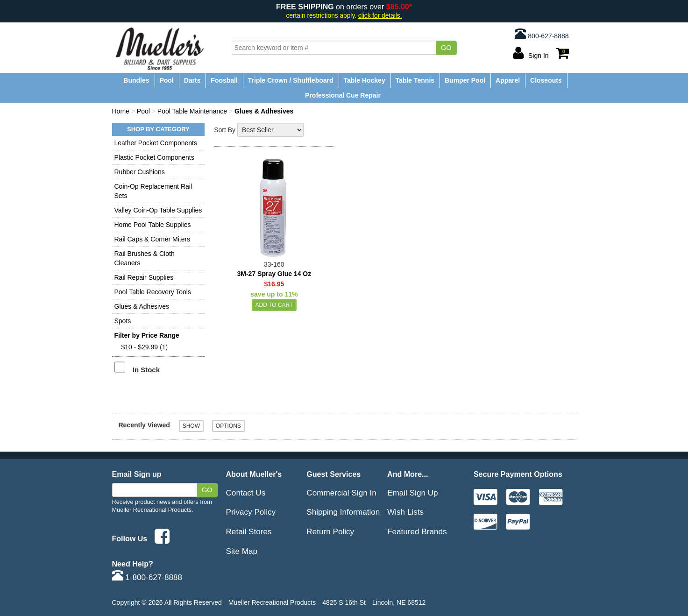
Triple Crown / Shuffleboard (291, 80)
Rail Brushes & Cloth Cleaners (145, 258)
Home (121, 111)
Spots (123, 321)
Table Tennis (415, 80)
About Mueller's (254, 474)
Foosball (224, 80)
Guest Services (333, 474)
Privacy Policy (251, 512)
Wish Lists (405, 512)
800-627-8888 (542, 34)
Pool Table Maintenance (192, 111)
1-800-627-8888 (147, 577)
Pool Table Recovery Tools (153, 292)
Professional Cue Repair (343, 95)
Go (446, 48)
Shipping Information (343, 512)
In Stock (146, 370)
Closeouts (546, 80)
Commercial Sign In (341, 493)
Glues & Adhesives (142, 306)
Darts (192, 80)
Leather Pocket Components (156, 143)
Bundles (136, 80)
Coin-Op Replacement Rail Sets (153, 191)
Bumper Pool (465, 80)
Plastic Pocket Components (154, 157)
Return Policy (330, 531)
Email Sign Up (413, 493)
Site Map (242, 551)
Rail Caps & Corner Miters (152, 239)
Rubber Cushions (140, 172)
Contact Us (246, 493)
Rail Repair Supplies (144, 277)
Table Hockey (364, 80)
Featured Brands (417, 531)
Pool (166, 80)
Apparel (508, 80)
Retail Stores (249, 531)
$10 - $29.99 (140, 347)
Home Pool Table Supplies (153, 225)
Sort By (225, 130)
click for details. (380, 16)
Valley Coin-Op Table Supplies (158, 210)
